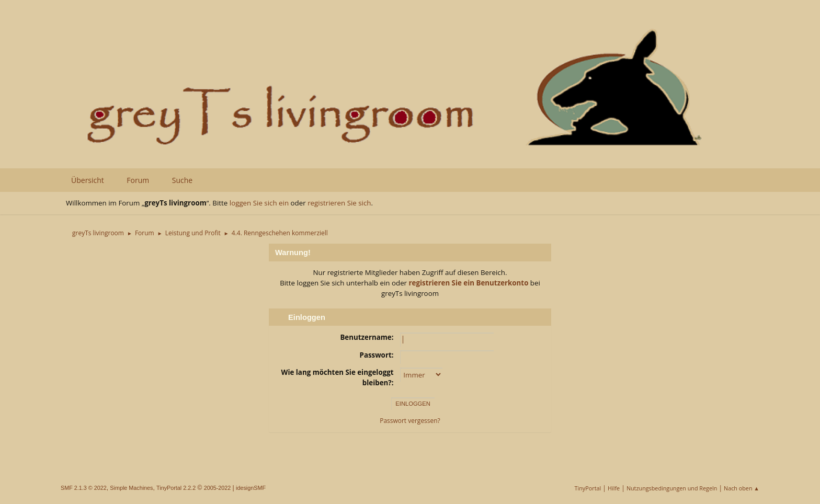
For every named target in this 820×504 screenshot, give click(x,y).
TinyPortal (588, 488)
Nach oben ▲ (742, 488)
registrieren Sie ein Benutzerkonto (469, 283)
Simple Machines (131, 488)
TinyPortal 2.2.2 (176, 488)
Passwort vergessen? (410, 421)
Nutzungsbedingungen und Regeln (672, 488)
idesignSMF (251, 488)
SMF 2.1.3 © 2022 (84, 488)
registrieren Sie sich (339, 203)
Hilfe (614, 488)
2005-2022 (218, 488)
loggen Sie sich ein (259, 203)
